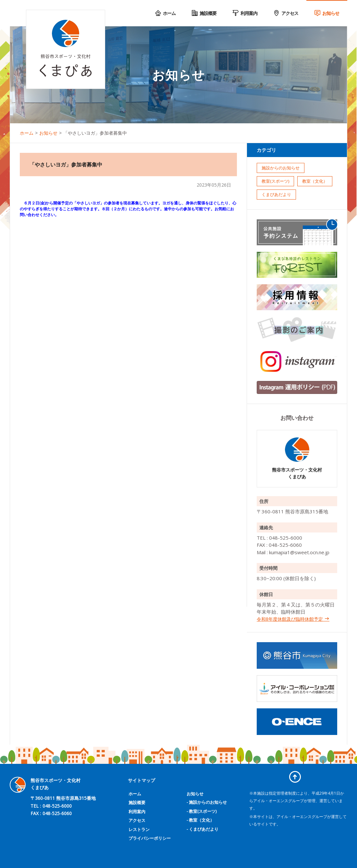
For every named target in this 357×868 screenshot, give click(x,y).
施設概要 (137, 802)
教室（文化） (315, 181)
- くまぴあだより (203, 829)
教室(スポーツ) (275, 181)
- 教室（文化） (200, 820)
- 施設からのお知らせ (207, 802)
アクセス (137, 820)
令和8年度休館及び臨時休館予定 (293, 619)
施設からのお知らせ (281, 168)
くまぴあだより (276, 194)
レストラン (139, 829)
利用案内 (137, 812)
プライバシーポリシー (150, 838)
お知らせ (195, 794)
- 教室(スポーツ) (202, 811)
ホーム (135, 794)
